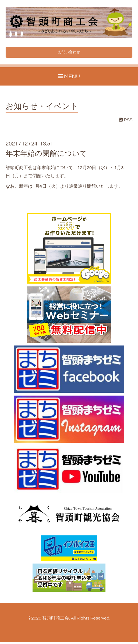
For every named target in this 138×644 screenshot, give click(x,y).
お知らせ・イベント (42, 109)
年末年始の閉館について (46, 156)
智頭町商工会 (56, 620)
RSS (126, 122)
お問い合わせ (69, 53)
